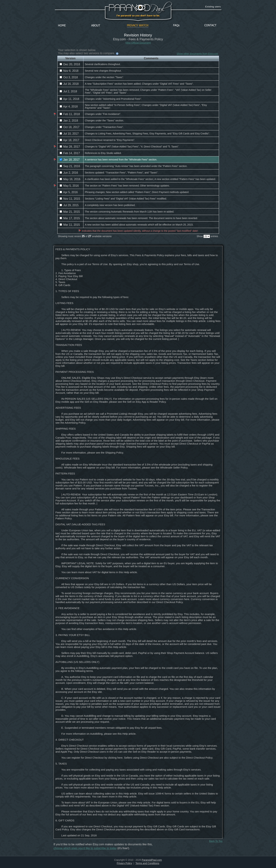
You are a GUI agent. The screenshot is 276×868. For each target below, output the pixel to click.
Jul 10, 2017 (69, 134)
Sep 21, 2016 (70, 166)
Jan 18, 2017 (70, 160)
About (97, 26)
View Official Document (138, 43)
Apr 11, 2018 (69, 99)
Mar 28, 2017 (70, 147)
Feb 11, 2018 (70, 114)
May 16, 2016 (70, 179)
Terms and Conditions (147, 863)
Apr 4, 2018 (69, 107)
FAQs (176, 26)
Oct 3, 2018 (69, 77)
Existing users (213, 7)
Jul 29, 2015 (69, 205)
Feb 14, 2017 (70, 153)
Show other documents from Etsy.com (197, 54)
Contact (210, 26)
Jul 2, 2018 (68, 91)
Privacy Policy (124, 863)
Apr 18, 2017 (69, 140)
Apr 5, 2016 (69, 192)
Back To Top (216, 841)
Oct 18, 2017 (70, 127)
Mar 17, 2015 (70, 218)
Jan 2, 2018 (69, 121)
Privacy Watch (138, 26)
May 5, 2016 (69, 186)
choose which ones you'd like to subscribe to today (85, 848)
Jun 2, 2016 (69, 173)
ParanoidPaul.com (152, 860)
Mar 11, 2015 (70, 225)
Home (62, 26)
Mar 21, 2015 (70, 212)
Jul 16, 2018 (69, 84)
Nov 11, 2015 (70, 199)
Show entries (207, 236)
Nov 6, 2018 (69, 71)
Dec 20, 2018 (70, 64)
